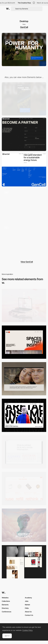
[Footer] (24, 170)
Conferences (7, 612)
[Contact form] (24, 134)
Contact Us (29, 615)
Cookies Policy (27, 630)
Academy (28, 598)
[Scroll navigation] (24, 205)
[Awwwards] (8, 9)
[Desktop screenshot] (24, 562)
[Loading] (24, 241)
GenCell (24, 27)
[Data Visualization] (24, 452)
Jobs (27, 601)
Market (27, 605)
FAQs (27, 608)
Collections (6, 601)
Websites (5, 598)
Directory (5, 608)
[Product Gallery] (24, 489)
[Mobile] (24, 99)
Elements (5, 605)
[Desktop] (24, 306)
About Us (28, 612)
